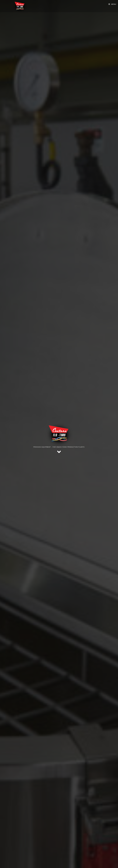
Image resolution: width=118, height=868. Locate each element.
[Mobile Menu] (112, 4)
